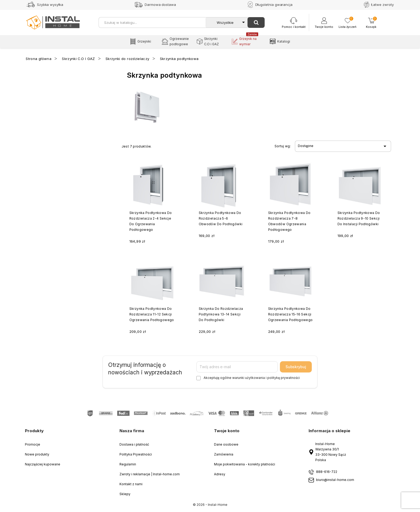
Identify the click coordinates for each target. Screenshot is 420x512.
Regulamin (128, 464)
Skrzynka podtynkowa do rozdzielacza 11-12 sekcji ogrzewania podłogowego (152, 314)
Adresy (220, 474)
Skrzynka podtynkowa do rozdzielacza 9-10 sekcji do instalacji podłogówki (359, 218)
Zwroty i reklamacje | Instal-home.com (150, 474)
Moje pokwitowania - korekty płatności (245, 464)
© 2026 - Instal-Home (210, 505)
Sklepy (125, 494)
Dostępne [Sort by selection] (343, 146)
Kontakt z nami (131, 484)
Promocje (33, 444)
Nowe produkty (37, 454)
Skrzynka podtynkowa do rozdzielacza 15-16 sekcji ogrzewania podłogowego (290, 314)
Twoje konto (227, 431)
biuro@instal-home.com (335, 480)
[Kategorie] (227, 22)
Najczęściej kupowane (43, 464)
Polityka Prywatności (136, 454)
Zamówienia (224, 454)
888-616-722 (327, 472)
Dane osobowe (226, 444)
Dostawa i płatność (134, 444)
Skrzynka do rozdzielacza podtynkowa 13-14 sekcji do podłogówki (221, 314)
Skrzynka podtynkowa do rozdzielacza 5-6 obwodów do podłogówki (221, 218)
